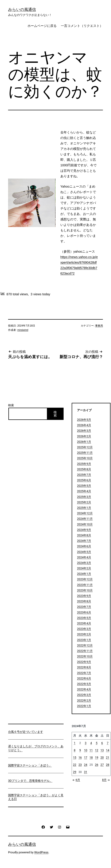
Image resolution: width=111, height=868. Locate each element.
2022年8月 (84, 667)
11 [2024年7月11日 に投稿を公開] (91, 750)
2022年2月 (84, 700)
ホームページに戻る (42, 26)
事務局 (99, 326)
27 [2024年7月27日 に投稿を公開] (102, 765)
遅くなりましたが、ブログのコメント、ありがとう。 (36, 748)
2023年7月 (84, 607)
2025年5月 (84, 486)
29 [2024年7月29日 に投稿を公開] (75, 772)
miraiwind (23, 330)
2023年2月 (84, 634)
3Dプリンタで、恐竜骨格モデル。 (30, 781)
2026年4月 (84, 425)
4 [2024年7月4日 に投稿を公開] (91, 743)
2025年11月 (85, 453)
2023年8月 (84, 601)
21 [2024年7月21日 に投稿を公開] (108, 757)
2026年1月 (84, 442)
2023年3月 (84, 629)
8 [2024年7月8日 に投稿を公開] (75, 750)
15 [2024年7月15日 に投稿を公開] (75, 757)
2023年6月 (84, 612)
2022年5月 (84, 684)
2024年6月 (84, 546)
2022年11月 (85, 651)
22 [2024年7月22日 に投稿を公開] (75, 765)
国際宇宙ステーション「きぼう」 (30, 765)
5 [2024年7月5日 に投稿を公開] (97, 743)
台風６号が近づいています (26, 732)
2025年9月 (84, 464)
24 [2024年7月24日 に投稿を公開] (86, 765)
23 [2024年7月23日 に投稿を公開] (80, 765)
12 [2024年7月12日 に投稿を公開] (97, 750)
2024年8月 (84, 535)
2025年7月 (84, 475)
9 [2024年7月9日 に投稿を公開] (80, 750)
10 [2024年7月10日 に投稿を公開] (86, 750)
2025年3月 (84, 497)
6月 (76, 780)
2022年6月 (84, 678)
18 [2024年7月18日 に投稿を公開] (91, 757)
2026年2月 (84, 436)
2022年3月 (84, 695)
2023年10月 (85, 590)
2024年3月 (84, 563)
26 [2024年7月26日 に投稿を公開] (97, 765)
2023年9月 (84, 596)
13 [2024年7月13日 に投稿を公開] (102, 750)
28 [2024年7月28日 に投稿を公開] (108, 765)
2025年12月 (85, 447)
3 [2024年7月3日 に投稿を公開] (86, 743)
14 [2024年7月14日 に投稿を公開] (108, 750)
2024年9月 (84, 530)
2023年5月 (84, 618)
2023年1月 (84, 640)
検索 (11, 405)
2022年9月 (84, 662)
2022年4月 (84, 689)
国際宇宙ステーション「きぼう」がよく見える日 (36, 797)
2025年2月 (84, 502)
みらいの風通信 (22, 9)
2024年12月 (85, 513)
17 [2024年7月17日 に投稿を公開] (86, 757)
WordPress (41, 852)
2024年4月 (84, 557)
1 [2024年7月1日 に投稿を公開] (75, 743)
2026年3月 (84, 431)
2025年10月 (85, 458)
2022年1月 (84, 706)
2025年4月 (84, 491)
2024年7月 (84, 541)
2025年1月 (84, 508)
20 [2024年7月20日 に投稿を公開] (102, 757)
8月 (106, 780)
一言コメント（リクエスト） (82, 26)
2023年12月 (85, 579)
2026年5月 (84, 420)
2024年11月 (85, 519)
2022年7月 (84, 673)
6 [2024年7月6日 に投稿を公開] (102, 743)
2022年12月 (85, 645)
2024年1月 (84, 574)
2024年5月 (84, 552)
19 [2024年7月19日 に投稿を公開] (97, 757)
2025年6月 (84, 480)
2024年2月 (84, 568)
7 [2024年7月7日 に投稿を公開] (108, 743)
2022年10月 (85, 656)
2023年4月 (84, 623)
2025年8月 (84, 469)
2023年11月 (85, 585)
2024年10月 (85, 524)
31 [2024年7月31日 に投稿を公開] (86, 772)
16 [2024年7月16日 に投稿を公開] (80, 757)
